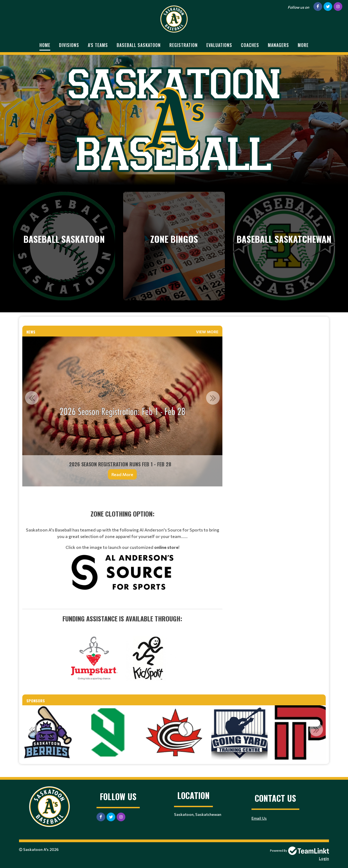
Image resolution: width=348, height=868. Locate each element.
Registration (184, 45)
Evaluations (219, 45)
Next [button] (213, 398)
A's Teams (98, 45)
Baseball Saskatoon (139, 45)
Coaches (250, 45)
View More (207, 332)
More (303, 45)
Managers (278, 45)
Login (324, 858)
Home (45, 45)
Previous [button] (32, 398)
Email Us (259, 818)
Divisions (69, 45)
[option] (122, 411)
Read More (122, 474)
